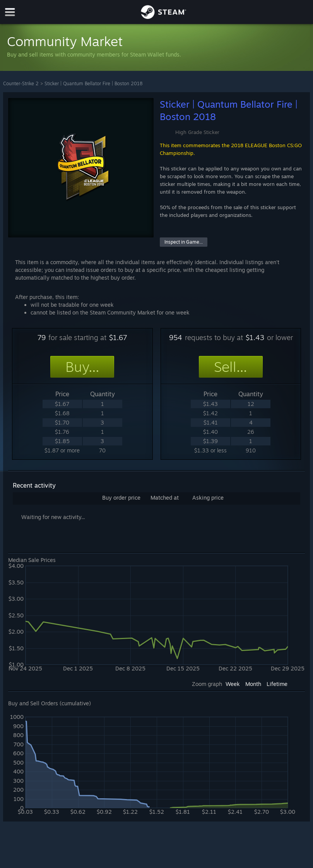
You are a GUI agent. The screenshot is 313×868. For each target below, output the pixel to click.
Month (253, 684)
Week (233, 684)
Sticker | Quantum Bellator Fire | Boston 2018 (93, 83)
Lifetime (277, 684)
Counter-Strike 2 (21, 83)
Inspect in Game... (184, 242)
